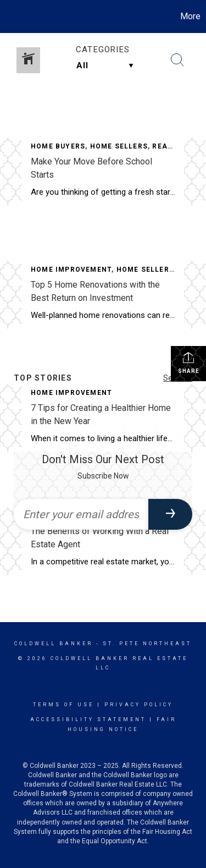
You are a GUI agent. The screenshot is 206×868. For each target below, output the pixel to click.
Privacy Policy (139, 705)
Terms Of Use (63, 705)
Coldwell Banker (54, 644)
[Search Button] (177, 60)
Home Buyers (58, 146)
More (190, 16)
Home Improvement (71, 270)
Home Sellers (119, 146)
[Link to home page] (10, 17)
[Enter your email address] (81, 514)
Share (189, 362)
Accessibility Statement (88, 719)
